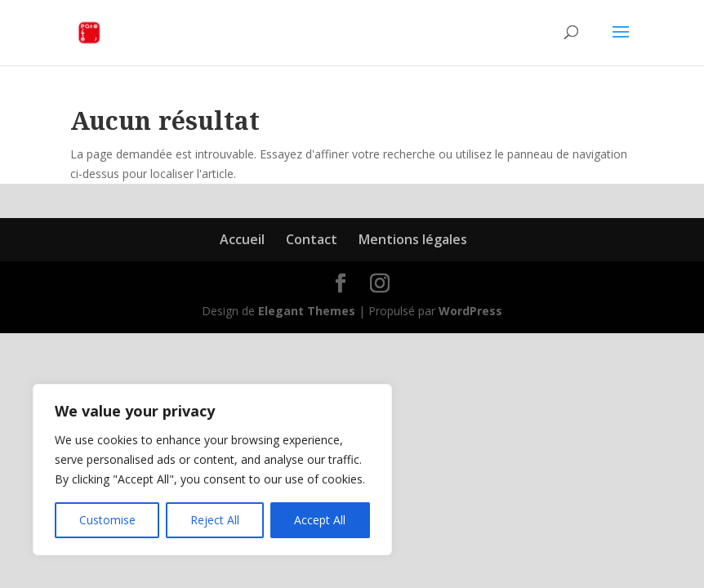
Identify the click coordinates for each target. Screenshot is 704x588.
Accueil (242, 239)
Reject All (215, 520)
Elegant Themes (307, 311)
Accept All (320, 520)
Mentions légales (413, 239)
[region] (212, 470)
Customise (107, 520)
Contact (312, 239)
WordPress (470, 311)
